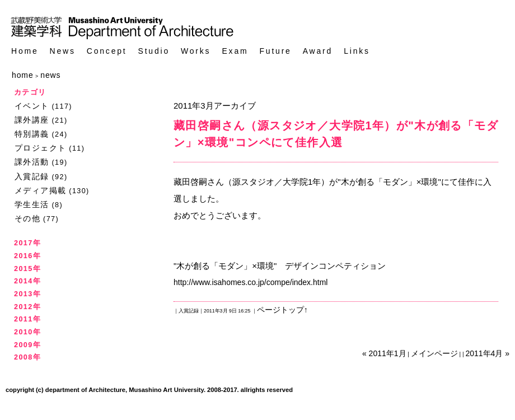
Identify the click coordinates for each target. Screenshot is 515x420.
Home (25, 51)
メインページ (434, 353)
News (63, 51)
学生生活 (32, 204)
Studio (154, 51)
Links (357, 51)
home (23, 75)
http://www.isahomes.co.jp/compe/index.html (251, 282)
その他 (27, 218)
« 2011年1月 (384, 353)
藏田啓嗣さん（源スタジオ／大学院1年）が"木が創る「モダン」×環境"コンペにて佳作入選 (336, 134)
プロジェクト (40, 148)
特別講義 (32, 134)
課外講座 (32, 120)
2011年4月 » (487, 353)
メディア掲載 (40, 190)
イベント (32, 106)
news (50, 75)
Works (196, 51)
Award (318, 51)
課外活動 (32, 162)
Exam (235, 51)
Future (275, 51)
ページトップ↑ (282, 310)
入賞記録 (32, 176)
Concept (107, 51)
